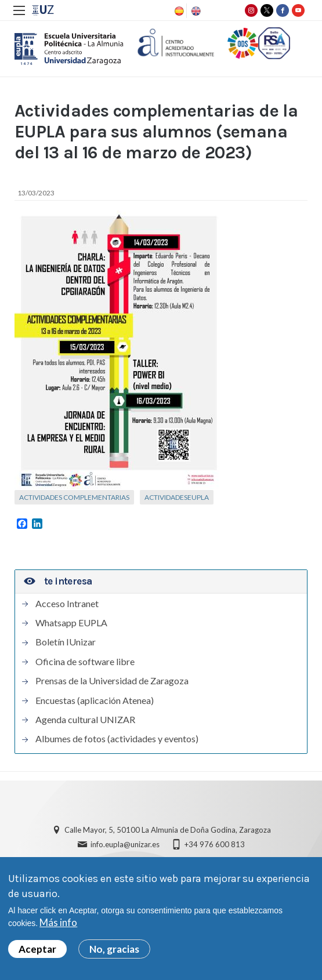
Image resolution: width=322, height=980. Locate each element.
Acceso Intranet (67, 604)
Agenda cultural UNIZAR (85, 720)
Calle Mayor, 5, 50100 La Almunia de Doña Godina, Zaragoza (168, 830)
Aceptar (37, 950)
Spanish (178, 11)
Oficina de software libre (85, 662)
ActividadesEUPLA (177, 497)
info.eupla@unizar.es (125, 844)
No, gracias (114, 950)
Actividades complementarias (74, 497)
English (195, 11)
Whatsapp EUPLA (71, 623)
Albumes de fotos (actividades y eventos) (117, 739)
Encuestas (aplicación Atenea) (95, 700)
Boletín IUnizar (66, 642)
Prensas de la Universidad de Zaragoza (112, 681)
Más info (58, 924)
